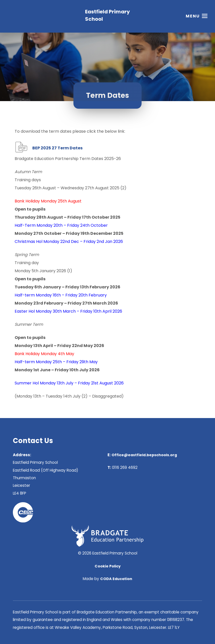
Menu (193, 16)
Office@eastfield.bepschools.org (144, 455)
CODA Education (116, 579)
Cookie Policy (108, 566)
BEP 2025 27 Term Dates (57, 148)
